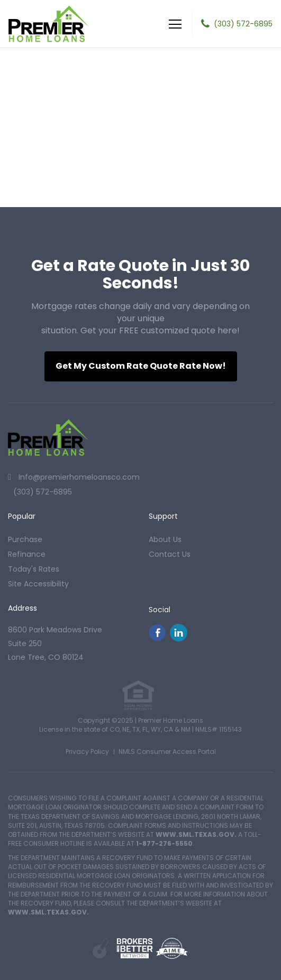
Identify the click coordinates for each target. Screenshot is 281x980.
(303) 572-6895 (243, 24)
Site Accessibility (38, 584)
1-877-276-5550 (164, 843)
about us (165, 539)
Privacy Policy (87, 752)
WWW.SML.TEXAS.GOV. (196, 834)
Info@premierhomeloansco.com (78, 477)
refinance (27, 554)
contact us (170, 554)
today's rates (34, 569)
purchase (25, 539)
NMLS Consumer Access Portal (167, 752)
